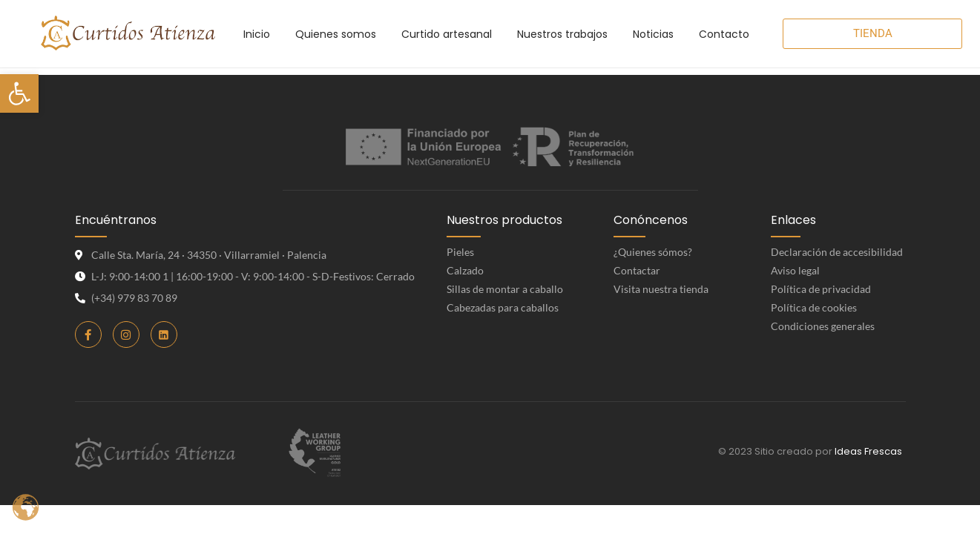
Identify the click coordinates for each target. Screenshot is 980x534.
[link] (19, 93)
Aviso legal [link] (795, 270)
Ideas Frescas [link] (868, 451)
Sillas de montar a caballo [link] (505, 289)
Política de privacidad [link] (821, 289)
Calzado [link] (465, 270)
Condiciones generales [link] (823, 326)
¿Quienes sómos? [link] (653, 252)
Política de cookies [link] (814, 307)
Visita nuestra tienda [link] (661, 289)
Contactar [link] (637, 270)
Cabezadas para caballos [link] (503, 307)
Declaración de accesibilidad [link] (837, 252)
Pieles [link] (460, 252)
